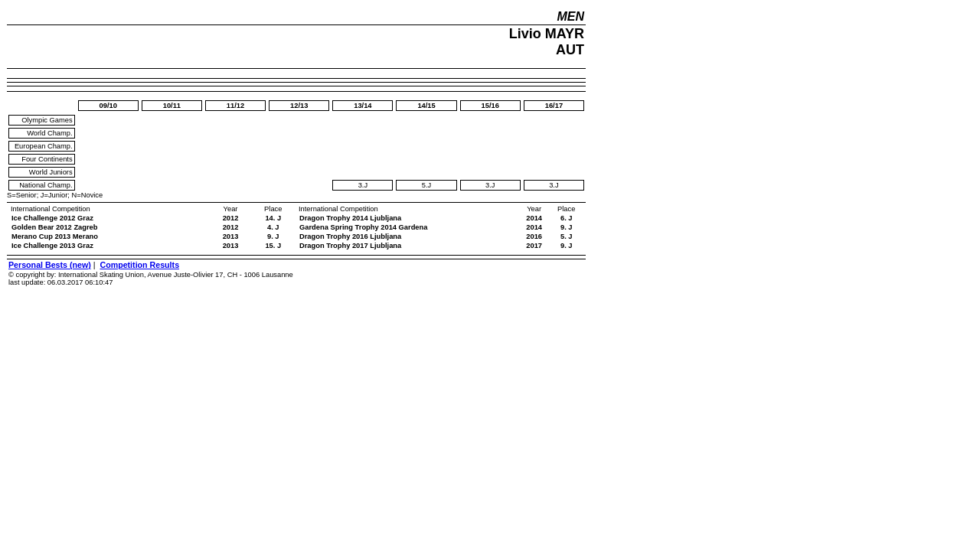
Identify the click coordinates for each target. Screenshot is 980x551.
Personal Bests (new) (50, 265)
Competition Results (139, 265)
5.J (426, 185)
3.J (363, 185)
